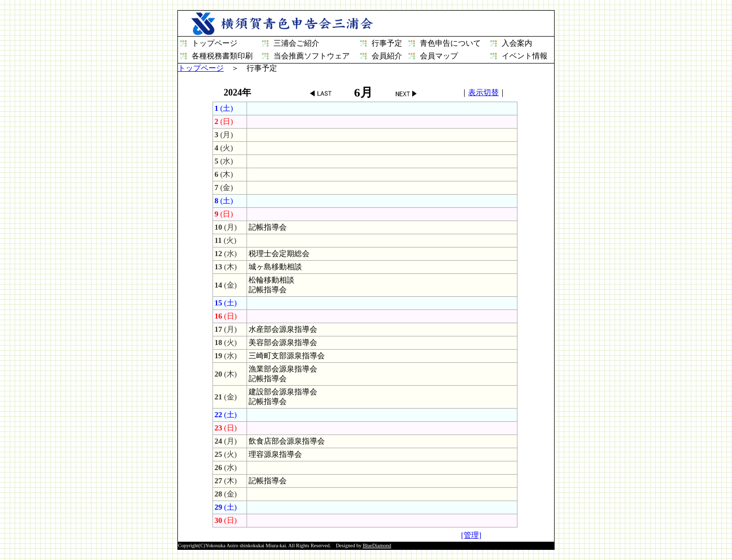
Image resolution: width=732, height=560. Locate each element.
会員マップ (439, 56)
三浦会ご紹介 (296, 43)
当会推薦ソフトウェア (312, 56)
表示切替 (483, 92)
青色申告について (450, 43)
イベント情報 (525, 56)
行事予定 (387, 43)
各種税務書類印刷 (222, 56)
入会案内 (517, 43)
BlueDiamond (377, 546)
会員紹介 (387, 56)
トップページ (215, 43)
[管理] (471, 535)
